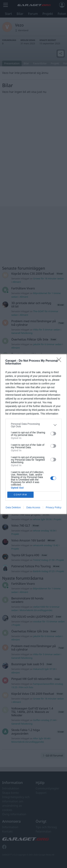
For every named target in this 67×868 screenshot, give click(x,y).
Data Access (33, 507)
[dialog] (33, 434)
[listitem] (33, 425)
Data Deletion (13, 507)
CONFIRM (20, 495)
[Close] (60, 361)
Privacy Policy (54, 507)
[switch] (53, 434)
